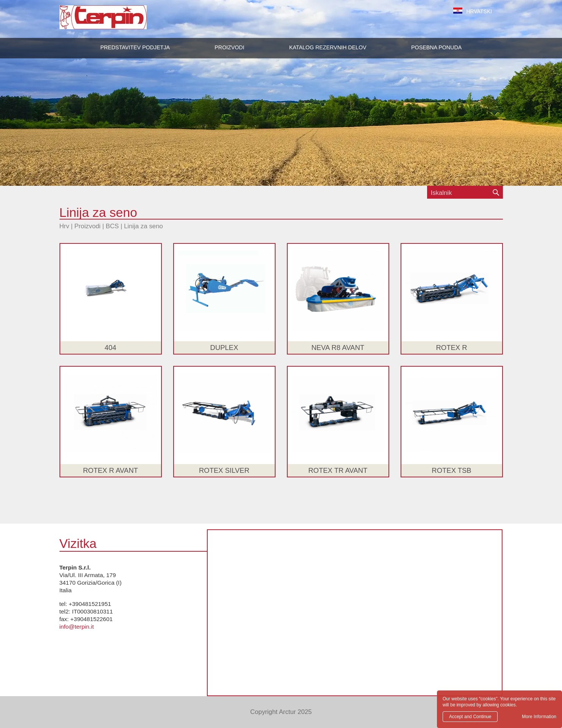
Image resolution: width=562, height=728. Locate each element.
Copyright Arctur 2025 (281, 712)
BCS (112, 226)
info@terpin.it (77, 627)
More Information (539, 717)
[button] (229, 47)
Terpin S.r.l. (116, 21)
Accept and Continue (470, 717)
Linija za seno (143, 226)
